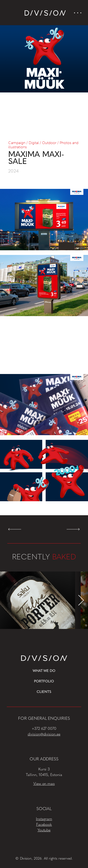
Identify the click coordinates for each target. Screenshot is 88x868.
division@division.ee (44, 734)
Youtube (44, 830)
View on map (44, 784)
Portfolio (44, 682)
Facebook (44, 825)
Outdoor (49, 143)
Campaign (17, 143)
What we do (44, 671)
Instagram (44, 819)
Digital (34, 143)
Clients (44, 692)
